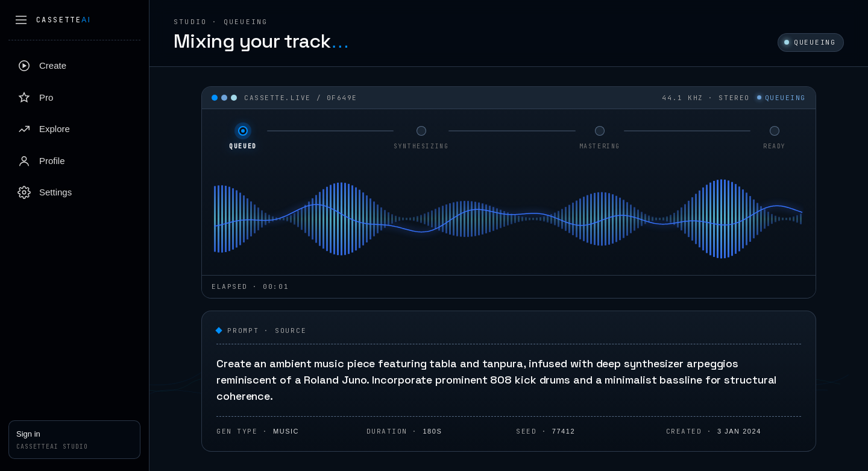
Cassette (64, 20)
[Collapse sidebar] (21, 20)
